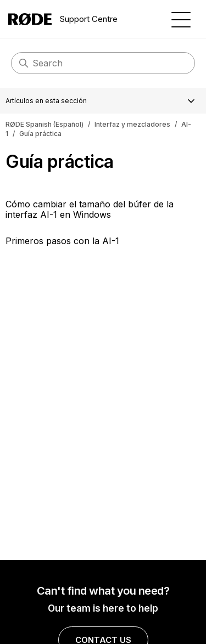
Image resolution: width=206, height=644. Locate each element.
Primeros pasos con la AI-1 (62, 241)
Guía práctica (40, 134)
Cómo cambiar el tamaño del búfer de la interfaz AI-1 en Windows (90, 209)
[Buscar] (103, 63)
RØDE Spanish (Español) (44, 124)
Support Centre (63, 19)
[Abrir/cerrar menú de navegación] (181, 19)
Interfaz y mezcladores (132, 124)
